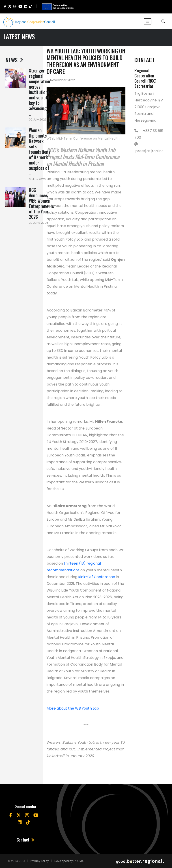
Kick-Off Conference (97, 577)
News (15, 60)
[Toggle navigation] (148, 21)
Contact (26, 840)
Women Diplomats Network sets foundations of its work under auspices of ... (40, 152)
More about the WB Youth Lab (73, 708)
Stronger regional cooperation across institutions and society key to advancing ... (40, 92)
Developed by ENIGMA (69, 861)
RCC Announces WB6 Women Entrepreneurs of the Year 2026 (41, 203)
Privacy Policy (40, 861)
